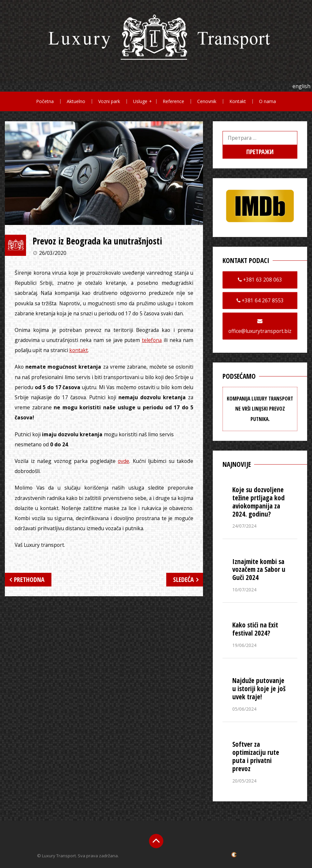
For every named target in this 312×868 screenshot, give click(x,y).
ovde (123, 461)
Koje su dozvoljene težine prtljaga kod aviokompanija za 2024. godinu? (258, 502)
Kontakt (238, 101)
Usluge (140, 101)
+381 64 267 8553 (262, 300)
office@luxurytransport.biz (260, 331)
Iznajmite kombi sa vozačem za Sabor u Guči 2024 (259, 570)
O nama (267, 101)
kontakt (79, 350)
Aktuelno (76, 101)
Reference (173, 101)
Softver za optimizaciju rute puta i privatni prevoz (256, 756)
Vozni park (109, 101)
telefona (152, 340)
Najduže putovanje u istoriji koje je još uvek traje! (259, 689)
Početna (45, 101)
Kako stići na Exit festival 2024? (255, 629)
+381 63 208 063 (262, 280)
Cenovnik (207, 101)
